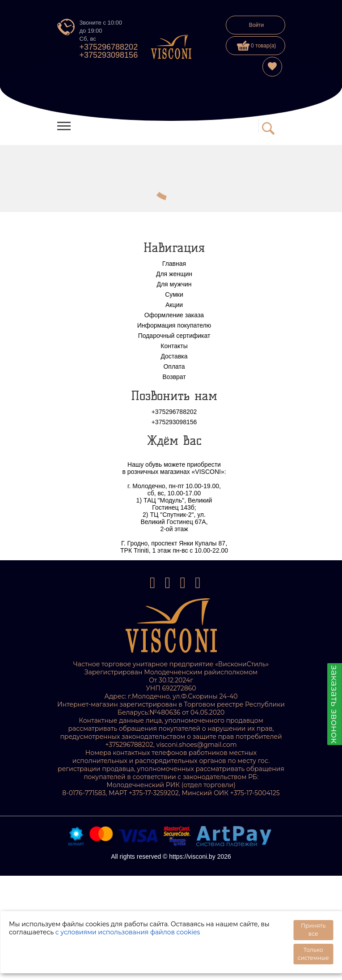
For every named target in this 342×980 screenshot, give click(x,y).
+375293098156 (109, 55)
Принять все (313, 930)
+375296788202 (109, 47)
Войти (257, 25)
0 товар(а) (257, 46)
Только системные (313, 954)
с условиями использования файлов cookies (128, 932)
